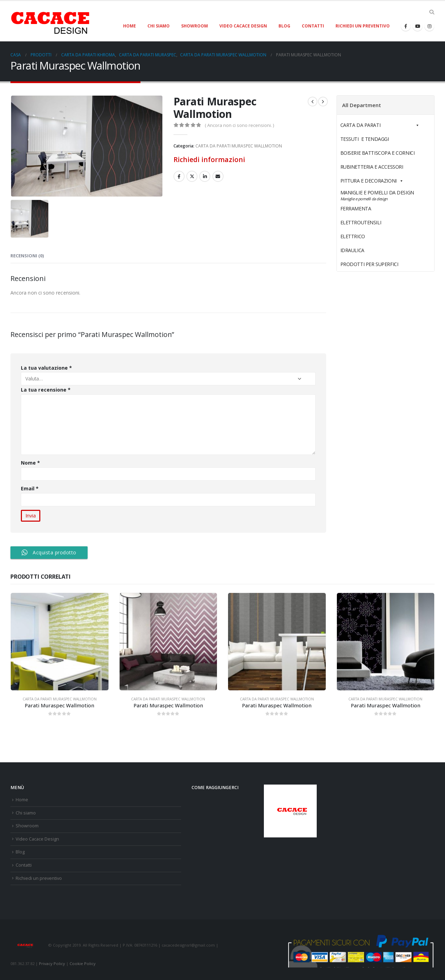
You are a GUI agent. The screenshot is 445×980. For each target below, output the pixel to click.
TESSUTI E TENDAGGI (365, 139)
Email (30, 488)
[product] (60, 642)
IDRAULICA (369, 250)
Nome (30, 463)
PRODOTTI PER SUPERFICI (369, 264)
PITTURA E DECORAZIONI (372, 181)
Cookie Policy (83, 963)
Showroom (195, 26)
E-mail (218, 176)
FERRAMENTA (372, 208)
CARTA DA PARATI (380, 125)
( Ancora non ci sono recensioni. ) (239, 125)
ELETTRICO (369, 236)
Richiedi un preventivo (363, 26)
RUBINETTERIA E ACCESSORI (372, 167)
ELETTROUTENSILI (377, 222)
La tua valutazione (46, 368)
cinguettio (192, 176)
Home (130, 26)
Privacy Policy (52, 963)
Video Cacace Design (243, 26)
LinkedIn (205, 176)
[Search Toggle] (432, 12)
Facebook (179, 176)
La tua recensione (46, 390)
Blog (284, 26)
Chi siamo (159, 26)
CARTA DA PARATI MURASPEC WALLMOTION (239, 146)
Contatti (313, 26)
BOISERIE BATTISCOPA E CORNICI (378, 153)
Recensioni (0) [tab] (27, 256)
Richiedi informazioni (209, 159)
